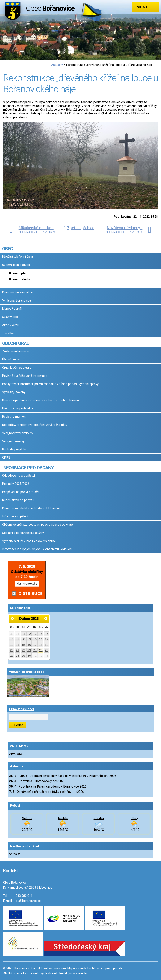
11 (41, 639)
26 (47, 650)
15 (23, 645)
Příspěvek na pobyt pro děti (21, 492)
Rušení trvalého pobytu (18, 500)
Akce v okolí (10, 325)
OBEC (8, 249)
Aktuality (57, 65)
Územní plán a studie (16, 265)
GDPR (6, 458)
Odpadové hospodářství (18, 476)
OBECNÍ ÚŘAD (16, 343)
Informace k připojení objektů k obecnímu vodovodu (38, 549)
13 (12, 645)
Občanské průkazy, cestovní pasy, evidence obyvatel (38, 525)
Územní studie (20, 279)
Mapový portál (12, 309)
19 (47, 645)
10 (35, 639)
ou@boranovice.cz (29, 901)
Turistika (8, 333)
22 (23, 650)
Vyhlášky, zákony (14, 392)
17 (35, 645)
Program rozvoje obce (18, 292)
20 (12, 650)
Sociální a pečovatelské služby (23, 533)
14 (18, 645)
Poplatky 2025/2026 (16, 484)
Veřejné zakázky (13, 441)
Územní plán (18, 273)
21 (18, 650)
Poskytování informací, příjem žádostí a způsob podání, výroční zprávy (50, 384)
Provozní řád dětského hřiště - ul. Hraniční (31, 508)
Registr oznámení (14, 417)
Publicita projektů (14, 449)
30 (12, 634)
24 (35, 650)
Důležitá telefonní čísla (18, 257)
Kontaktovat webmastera (48, 968)
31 (18, 634)
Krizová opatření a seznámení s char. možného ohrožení (41, 400)
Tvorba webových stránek (40, 973)
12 (47, 639)
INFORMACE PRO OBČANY (28, 468)
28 (18, 656)
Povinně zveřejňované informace (25, 376)
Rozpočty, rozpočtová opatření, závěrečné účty (35, 425)
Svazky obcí (10, 317)
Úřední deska (11, 359)
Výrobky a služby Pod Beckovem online (29, 541)
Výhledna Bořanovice (17, 300)
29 (23, 656)
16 (29, 645)
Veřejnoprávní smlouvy (18, 433)
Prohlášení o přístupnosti (105, 968)
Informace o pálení (15, 516)
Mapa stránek (77, 968)
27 (12, 656)
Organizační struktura (17, 368)
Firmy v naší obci (21, 709)
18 (41, 645)
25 (41, 650)
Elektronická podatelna (18, 408)
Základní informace (15, 351)
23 (29, 650)
